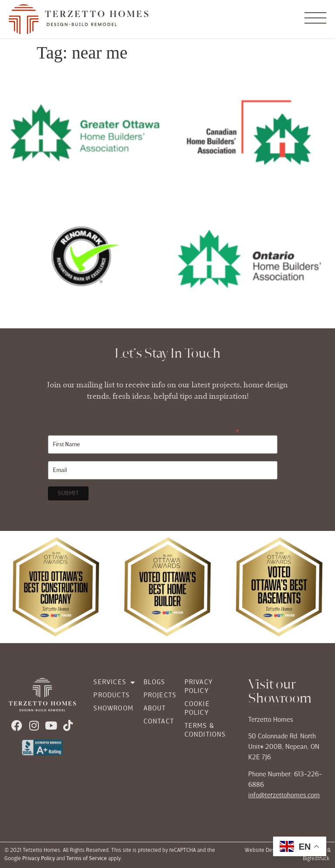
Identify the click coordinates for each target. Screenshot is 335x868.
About (155, 709)
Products (109, 696)
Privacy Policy (199, 687)
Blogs (154, 682)
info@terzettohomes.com (284, 796)
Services (109, 682)
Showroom (109, 709)
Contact (155, 722)
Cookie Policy (197, 709)
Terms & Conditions (205, 730)
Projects (155, 696)
